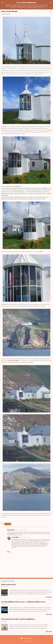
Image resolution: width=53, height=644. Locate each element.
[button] (51, 12)
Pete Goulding (15, 537)
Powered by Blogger (26, 638)
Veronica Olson (30, 641)
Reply (9, 552)
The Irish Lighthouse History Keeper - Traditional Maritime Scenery (23, 602)
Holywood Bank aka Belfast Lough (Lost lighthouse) (18, 619)
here (41, 252)
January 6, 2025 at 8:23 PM (20, 530)
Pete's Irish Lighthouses (27, 2)
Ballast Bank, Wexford (8, 585)
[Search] (51, 3)
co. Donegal (8, 524)
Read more (49, 597)
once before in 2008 (13, 361)
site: (20, 186)
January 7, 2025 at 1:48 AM (25, 537)
